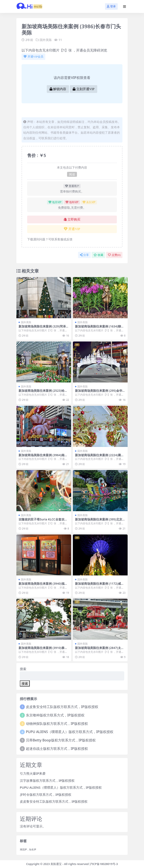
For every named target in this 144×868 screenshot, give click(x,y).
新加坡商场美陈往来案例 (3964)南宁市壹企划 (43, 457)
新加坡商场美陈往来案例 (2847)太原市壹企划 (99, 650)
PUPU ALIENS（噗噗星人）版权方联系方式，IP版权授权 (70, 732)
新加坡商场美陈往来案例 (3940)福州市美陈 (43, 585)
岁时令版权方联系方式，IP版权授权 (46, 794)
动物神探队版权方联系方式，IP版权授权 (57, 724)
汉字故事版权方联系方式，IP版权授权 (47, 780)
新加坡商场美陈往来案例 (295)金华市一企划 (100, 392)
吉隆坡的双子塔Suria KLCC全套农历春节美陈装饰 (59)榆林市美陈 (43, 521)
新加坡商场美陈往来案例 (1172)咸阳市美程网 (99, 585)
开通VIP (72, 229)
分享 (84, 255)
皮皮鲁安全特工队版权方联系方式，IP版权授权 (62, 707)
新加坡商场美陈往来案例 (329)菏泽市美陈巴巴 (44, 328)
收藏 (98, 255)
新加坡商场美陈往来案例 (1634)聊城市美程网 (99, 328)
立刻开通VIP (84, 89)
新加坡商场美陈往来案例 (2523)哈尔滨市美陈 (43, 392)
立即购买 (72, 219)
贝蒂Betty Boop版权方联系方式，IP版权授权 (61, 740)
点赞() (114, 255)
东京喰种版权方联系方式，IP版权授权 (55, 715)
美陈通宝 (56, 864)
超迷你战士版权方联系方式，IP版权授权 (57, 749)
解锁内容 (58, 89)
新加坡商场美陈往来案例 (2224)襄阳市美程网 (99, 457)
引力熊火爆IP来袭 (33, 773)
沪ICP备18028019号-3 (104, 864)
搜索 (23, 669)
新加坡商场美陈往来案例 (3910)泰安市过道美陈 (43, 650)
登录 (111, 6)
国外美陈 (46, 40)
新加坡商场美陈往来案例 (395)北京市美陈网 (100, 521)
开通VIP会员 (33, 57)
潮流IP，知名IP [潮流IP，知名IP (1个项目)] (28, 849)
